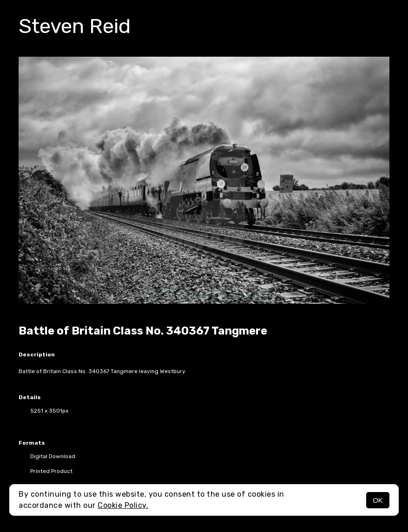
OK (378, 500)
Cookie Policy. (123, 505)
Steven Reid (75, 26)
